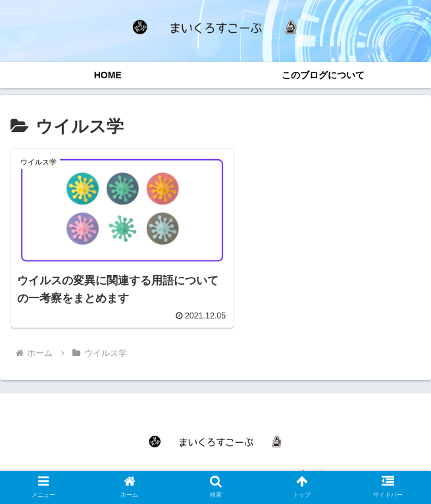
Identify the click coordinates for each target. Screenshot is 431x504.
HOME (113, 462)
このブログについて (318, 462)
